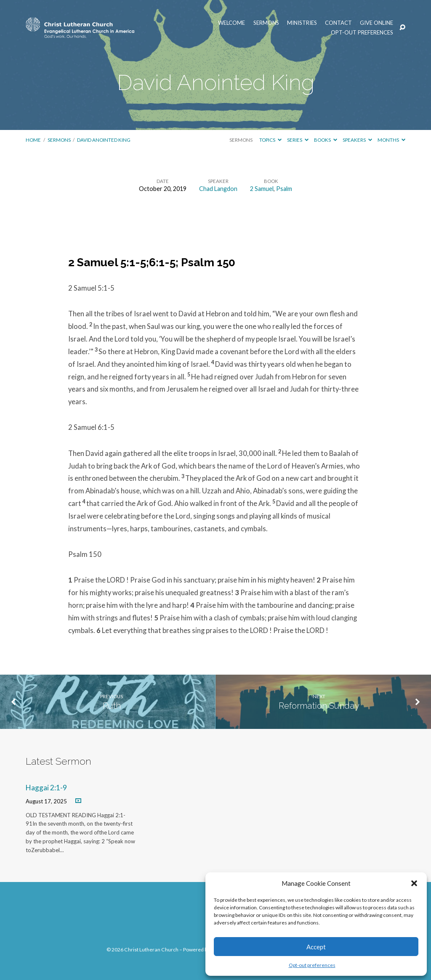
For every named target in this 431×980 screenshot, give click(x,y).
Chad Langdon (218, 189)
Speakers (357, 140)
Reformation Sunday (319, 706)
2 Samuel (262, 189)
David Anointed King (104, 140)
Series (298, 140)
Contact (338, 23)
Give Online (376, 23)
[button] (414, 883)
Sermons (266, 23)
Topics (270, 140)
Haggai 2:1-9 (46, 788)
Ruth (112, 706)
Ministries (302, 23)
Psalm (284, 189)
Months (391, 140)
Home (33, 140)
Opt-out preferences (312, 965)
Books (326, 140)
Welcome (231, 23)
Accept (316, 947)
